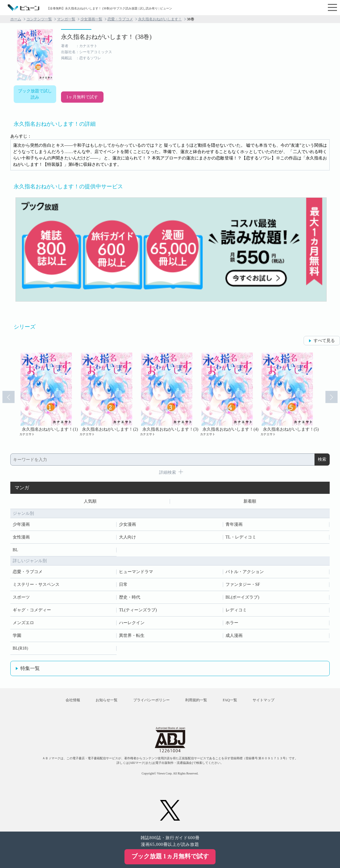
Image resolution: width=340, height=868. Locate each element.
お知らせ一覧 (107, 700)
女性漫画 (21, 537)
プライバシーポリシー (151, 700)
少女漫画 (127, 524)
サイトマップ (263, 700)
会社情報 (73, 700)
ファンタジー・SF (243, 584)
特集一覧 (30, 668)
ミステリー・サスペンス (36, 584)
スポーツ (21, 597)
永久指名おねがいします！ (160, 19)
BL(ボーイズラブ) (242, 597)
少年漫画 (21, 524)
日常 (123, 584)
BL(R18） (22, 648)
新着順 (250, 501)
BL (15, 550)
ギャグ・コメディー (32, 610)
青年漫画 (234, 524)
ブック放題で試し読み (35, 94)
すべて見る (324, 341)
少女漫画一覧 (91, 19)
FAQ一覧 (230, 700)
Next (331, 397)
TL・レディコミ (241, 537)
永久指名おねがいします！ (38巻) (106, 37)
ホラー (232, 623)
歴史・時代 (130, 597)
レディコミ (236, 610)
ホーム (16, 19)
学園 (17, 636)
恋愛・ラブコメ (120, 19)
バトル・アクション (245, 572)
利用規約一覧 (196, 700)
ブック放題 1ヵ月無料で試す (170, 856)
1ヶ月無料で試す (82, 97)
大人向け (127, 537)
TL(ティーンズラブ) (138, 610)
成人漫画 (234, 636)
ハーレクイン (132, 623)
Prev (8, 397)
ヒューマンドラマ (136, 572)
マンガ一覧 (66, 19)
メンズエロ (23, 623)
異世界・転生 (132, 636)
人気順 (90, 501)
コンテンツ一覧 (39, 19)
